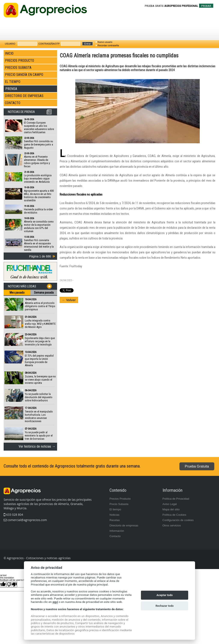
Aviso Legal (170, 504)
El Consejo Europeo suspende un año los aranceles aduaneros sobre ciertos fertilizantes (39, 127)
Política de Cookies (174, 515)
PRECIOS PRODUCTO (19, 61)
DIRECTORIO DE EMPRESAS (24, 96)
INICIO (9, 53)
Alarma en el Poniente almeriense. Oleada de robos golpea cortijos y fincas (37, 161)
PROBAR (206, 6)
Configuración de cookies (178, 520)
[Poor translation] (12, 584)
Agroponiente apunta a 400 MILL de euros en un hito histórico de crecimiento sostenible (39, 196)
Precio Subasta (119, 504)
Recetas (115, 520)
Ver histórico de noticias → (37, 446)
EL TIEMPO (13, 82)
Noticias (114, 515)
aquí (55, 602)
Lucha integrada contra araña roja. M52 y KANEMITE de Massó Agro (40, 324)
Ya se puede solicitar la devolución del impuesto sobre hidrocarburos (39, 397)
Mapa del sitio (171, 509)
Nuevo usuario (105, 42)
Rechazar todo (165, 606)
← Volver (69, 300)
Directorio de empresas (124, 525)
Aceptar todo (165, 595)
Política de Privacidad (176, 499)
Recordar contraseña (108, 45)
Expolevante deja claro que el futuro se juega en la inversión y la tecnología (40, 341)
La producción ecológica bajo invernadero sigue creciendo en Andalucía (38, 179)
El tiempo (115, 509)
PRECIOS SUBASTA (18, 68)
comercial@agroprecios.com (27, 520)
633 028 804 (13, 515)
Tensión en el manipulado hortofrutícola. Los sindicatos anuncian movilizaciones (39, 416)
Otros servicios (172, 525)
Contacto (115, 536)
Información (117, 531)
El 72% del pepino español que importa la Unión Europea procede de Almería (39, 360)
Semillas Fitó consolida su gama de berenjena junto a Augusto (38, 144)
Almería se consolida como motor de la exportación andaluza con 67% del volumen (39, 226)
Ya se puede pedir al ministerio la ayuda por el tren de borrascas (39, 436)
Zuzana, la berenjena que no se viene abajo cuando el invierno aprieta (40, 380)
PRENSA (11, 89)
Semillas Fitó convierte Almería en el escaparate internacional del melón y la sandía (39, 245)
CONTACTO (13, 103)
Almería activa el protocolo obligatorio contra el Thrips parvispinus (40, 306)
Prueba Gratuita (197, 466)
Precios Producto (120, 499)
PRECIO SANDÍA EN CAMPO (24, 75)
